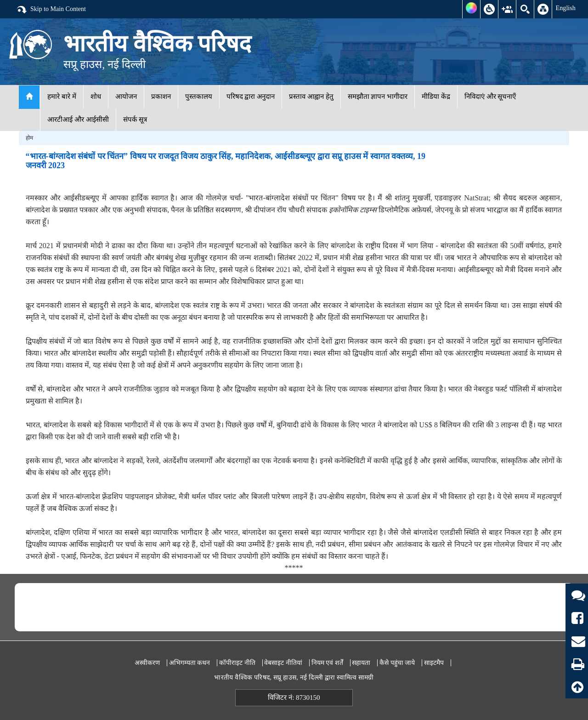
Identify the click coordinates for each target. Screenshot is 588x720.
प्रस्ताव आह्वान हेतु (311, 96)
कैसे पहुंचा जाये (397, 663)
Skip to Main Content (51, 10)
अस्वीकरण (147, 663)
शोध (96, 96)
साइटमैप (434, 663)
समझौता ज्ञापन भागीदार (378, 96)
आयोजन (126, 96)
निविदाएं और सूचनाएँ (490, 96)
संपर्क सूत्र (135, 119)
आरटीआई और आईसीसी (78, 119)
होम (29, 138)
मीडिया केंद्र (436, 96)
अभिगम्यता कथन (190, 663)
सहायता (361, 663)
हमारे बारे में (62, 96)
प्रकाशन (161, 96)
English (565, 8)
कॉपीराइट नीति (237, 663)
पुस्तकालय (199, 96)
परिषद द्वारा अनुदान (251, 96)
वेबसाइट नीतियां (283, 663)
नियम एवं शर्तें (327, 663)
